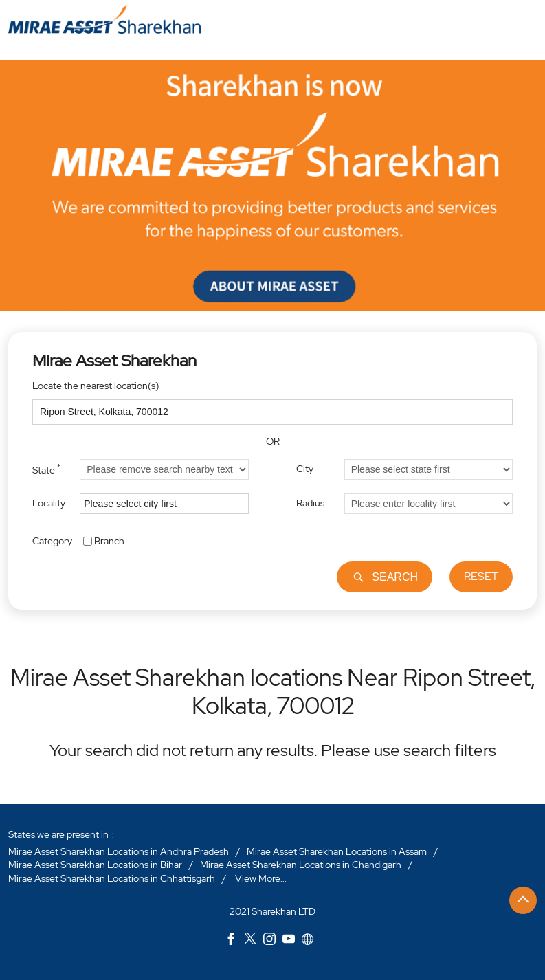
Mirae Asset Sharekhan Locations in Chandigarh (301, 865)
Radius (310, 503)
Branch (109, 540)
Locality (49, 503)
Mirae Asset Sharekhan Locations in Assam (337, 851)
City (305, 469)
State (46, 469)
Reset (481, 576)
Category (52, 540)
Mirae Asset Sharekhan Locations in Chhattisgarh (112, 878)
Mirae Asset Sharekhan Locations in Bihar (95, 865)
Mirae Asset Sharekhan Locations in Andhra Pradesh (119, 851)
